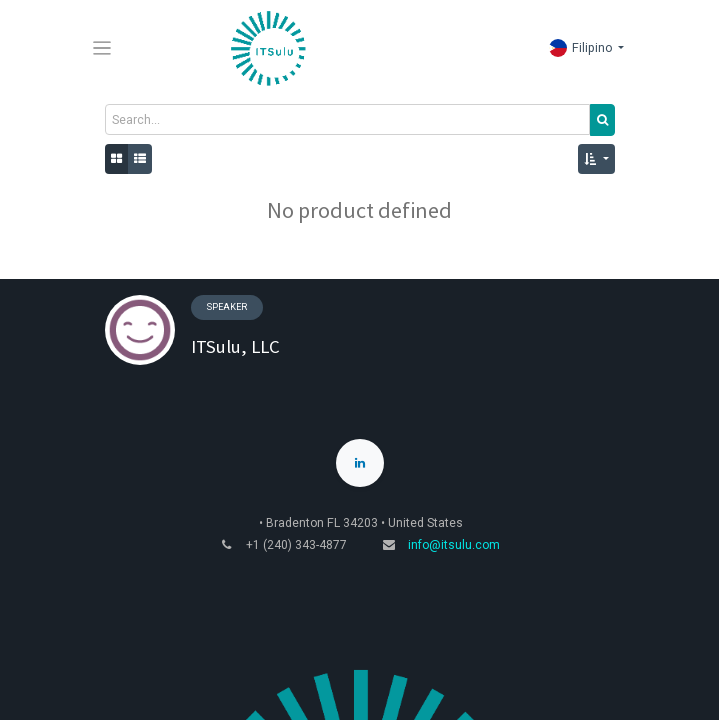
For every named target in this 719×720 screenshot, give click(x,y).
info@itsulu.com (454, 545)
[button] (596, 159)
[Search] (602, 120)
